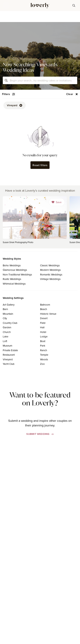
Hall (42, 327)
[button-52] (15, 105)
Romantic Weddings (51, 274)
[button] (6, 6)
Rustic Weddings (12, 279)
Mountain (8, 314)
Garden (7, 327)
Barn (5, 309)
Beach (44, 309)
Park (43, 346)
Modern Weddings (50, 270)
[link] (35, 221)
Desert (44, 318)
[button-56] (72, 94)
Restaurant (9, 355)
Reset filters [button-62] (40, 165)
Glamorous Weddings (15, 270)
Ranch (44, 350)
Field (43, 323)
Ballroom (45, 305)
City (5, 318)
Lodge (44, 336)
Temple (44, 355)
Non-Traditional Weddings (17, 274)
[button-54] (9, 94)
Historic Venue (48, 314)
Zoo (42, 364)
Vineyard (8, 359)
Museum (7, 346)
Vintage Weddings (50, 279)
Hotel (43, 332)
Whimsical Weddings (14, 284)
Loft (5, 341)
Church (7, 332)
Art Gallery (9, 305)
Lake (6, 336)
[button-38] (74, 6)
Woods (44, 359)
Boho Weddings (12, 265)
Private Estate (10, 350)
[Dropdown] (57, 202)
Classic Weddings (50, 265)
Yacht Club (9, 364)
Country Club (10, 323)
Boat (43, 341)
